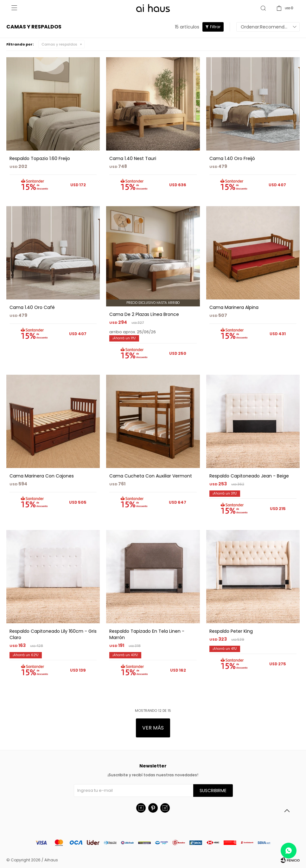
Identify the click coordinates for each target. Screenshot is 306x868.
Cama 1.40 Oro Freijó (232, 158)
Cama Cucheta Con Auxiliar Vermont (151, 476)
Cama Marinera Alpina (234, 307)
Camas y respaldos (59, 44)
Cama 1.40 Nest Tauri (133, 158)
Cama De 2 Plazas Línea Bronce (144, 314)
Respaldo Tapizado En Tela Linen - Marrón (147, 634)
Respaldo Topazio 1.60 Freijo (40, 158)
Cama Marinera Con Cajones (42, 476)
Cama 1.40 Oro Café (32, 307)
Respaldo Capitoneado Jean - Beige (249, 476)
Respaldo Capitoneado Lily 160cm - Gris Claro (53, 634)
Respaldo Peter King (231, 631)
